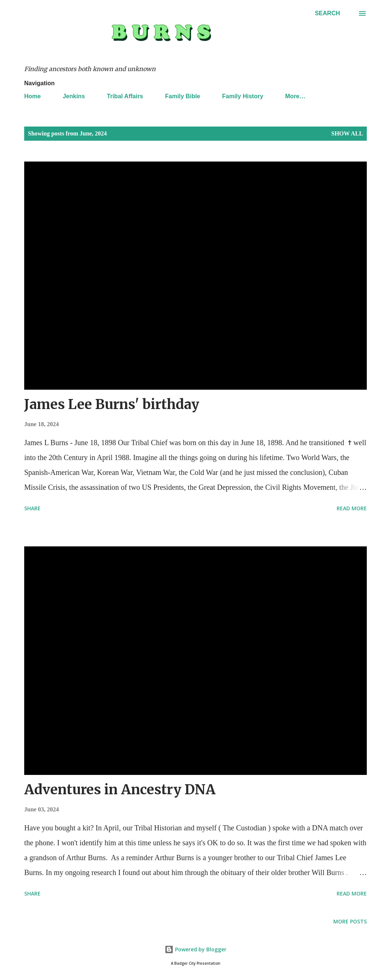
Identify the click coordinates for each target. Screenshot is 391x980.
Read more (352, 508)
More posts (350, 921)
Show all (347, 133)
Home (32, 96)
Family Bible (182, 96)
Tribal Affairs (125, 96)
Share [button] (32, 508)
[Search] (327, 13)
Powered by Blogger (195, 949)
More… (295, 96)
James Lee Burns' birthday (112, 404)
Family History (243, 96)
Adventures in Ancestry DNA (120, 790)
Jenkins (74, 96)
